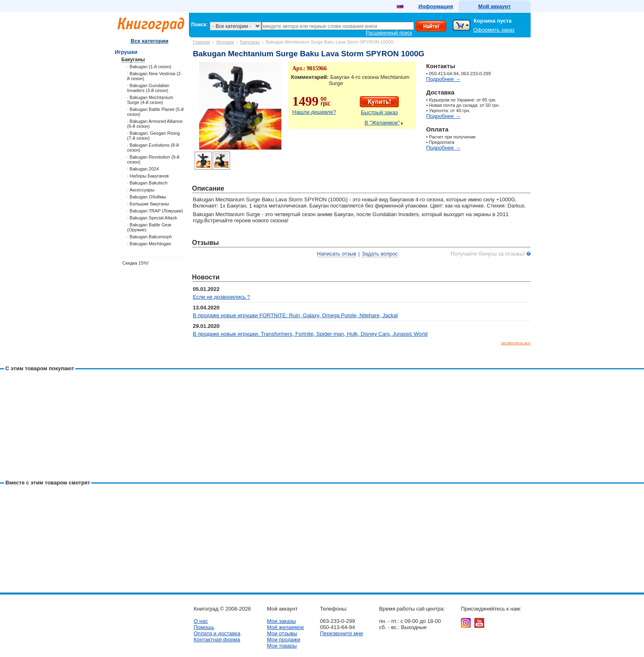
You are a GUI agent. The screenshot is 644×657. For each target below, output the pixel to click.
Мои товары (282, 646)
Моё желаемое (285, 627)
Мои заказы (282, 621)
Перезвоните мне (342, 633)
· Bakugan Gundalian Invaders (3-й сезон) (148, 88)
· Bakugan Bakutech (147, 183)
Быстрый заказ (379, 112)
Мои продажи (284, 640)
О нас (201, 621)
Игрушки (225, 42)
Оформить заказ (494, 30)
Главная (202, 42)
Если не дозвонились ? (222, 297)
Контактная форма (217, 640)
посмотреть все (516, 343)
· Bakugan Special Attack (152, 218)
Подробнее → (444, 79)
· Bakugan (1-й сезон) (149, 67)
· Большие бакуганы (148, 204)
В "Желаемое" (382, 123)
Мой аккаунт (494, 6)
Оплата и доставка (217, 633)
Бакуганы (250, 42)
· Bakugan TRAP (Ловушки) (155, 211)
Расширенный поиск (389, 33)
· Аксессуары (141, 190)
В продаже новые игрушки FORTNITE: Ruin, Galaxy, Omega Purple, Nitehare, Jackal (296, 315)
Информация (436, 6)
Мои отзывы (282, 633)
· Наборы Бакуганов (148, 176)
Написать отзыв (337, 254)
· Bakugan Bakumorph (150, 237)
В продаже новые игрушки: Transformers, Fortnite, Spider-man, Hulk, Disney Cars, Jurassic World (310, 334)
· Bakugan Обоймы (147, 197)
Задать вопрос (380, 254)
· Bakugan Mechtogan (149, 244)
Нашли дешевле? (314, 112)
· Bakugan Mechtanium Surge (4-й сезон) (151, 100)
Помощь (204, 627)
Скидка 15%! (136, 263)
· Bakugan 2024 (143, 169)
